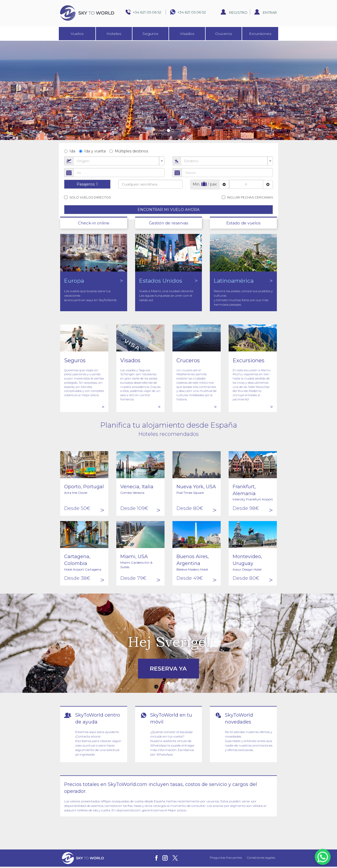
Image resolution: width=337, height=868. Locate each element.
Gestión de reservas (169, 223)
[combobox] (119, 161)
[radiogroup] (169, 151)
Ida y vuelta (92, 151)
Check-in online (94, 223)
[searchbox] (151, 184)
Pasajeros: (87, 184)
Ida (70, 151)
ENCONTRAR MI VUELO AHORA (169, 210)
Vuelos (77, 34)
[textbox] (117, 161)
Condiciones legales (261, 858)
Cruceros (223, 34)
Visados (187, 34)
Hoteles (114, 34)
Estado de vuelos (243, 223)
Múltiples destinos (129, 151)
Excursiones (260, 34)
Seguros (150, 34)
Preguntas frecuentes (226, 858)
